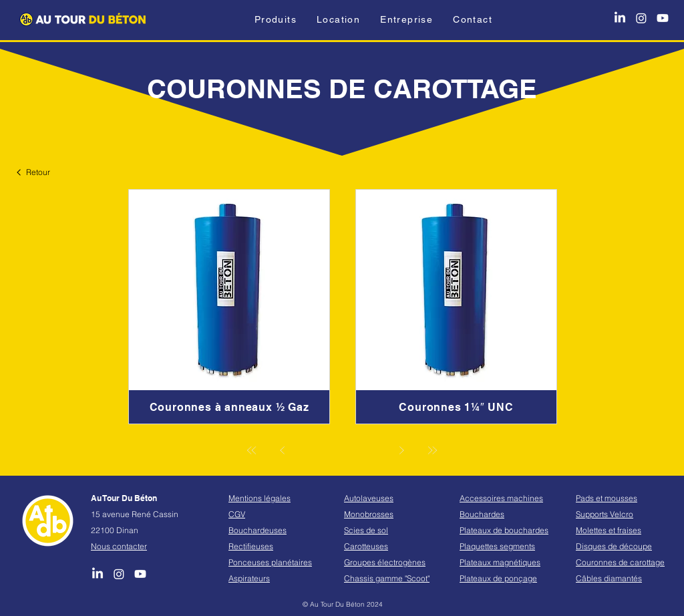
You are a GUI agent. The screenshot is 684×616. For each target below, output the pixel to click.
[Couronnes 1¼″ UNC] (456, 407)
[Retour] (35, 172)
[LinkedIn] (620, 18)
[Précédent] (283, 450)
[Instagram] (641, 18)
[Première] (252, 450)
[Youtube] (663, 18)
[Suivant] (401, 450)
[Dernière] (432, 450)
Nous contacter (119, 546)
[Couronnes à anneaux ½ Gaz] (229, 407)
